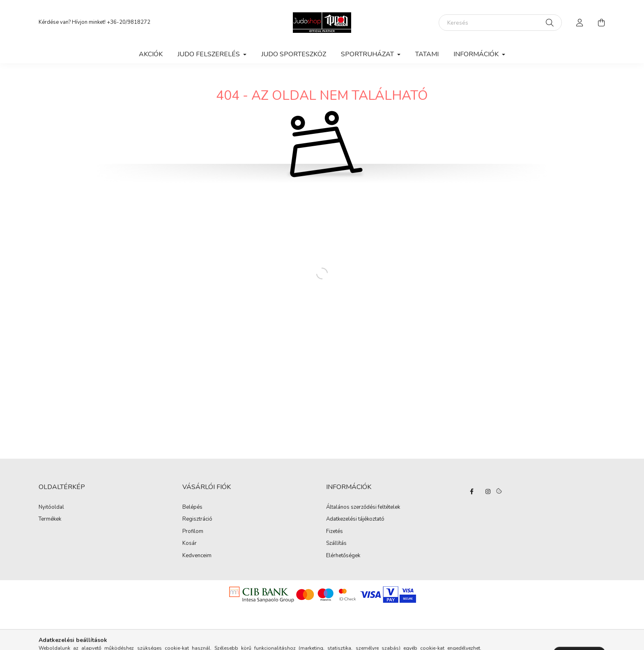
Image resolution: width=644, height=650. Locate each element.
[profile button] (580, 23)
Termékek (50, 519)
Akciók (151, 54)
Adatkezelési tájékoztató (355, 519)
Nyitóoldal (51, 508)
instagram (488, 492)
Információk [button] (477, 54)
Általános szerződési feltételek (363, 508)
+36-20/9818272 (129, 22)
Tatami (427, 54)
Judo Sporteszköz (294, 54)
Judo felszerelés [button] (209, 54)
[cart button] (601, 23)
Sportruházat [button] (368, 54)
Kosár (190, 544)
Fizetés (335, 532)
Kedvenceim (197, 556)
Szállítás (336, 544)
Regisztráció (197, 519)
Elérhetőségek (343, 556)
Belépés (192, 508)
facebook (471, 492)
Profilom (193, 532)
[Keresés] (500, 23)
